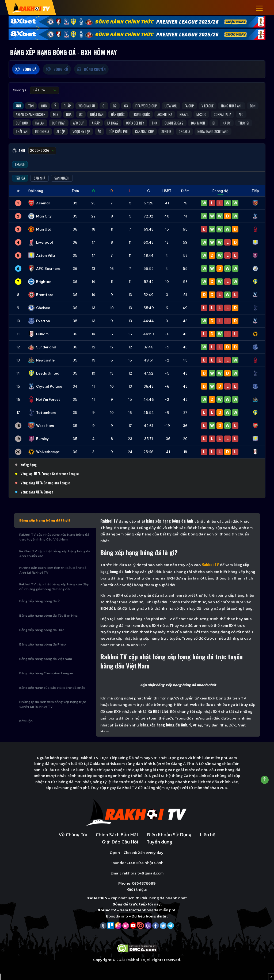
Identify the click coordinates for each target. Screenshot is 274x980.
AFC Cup (79, 123)
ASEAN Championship (31, 114)
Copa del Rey (135, 123)
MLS (56, 114)
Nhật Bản (97, 114)
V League (208, 106)
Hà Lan (40, 123)
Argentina (165, 114)
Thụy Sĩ (244, 123)
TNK (154, 123)
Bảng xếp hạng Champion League (46, 673)
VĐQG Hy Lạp (81, 131)
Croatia (184, 131)
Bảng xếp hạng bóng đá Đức (42, 630)
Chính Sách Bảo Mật (117, 835)
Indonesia (42, 131)
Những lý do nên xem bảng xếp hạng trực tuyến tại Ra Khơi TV (53, 704)
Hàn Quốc (118, 114)
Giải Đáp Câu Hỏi (120, 842)
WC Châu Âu (87, 106)
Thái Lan (22, 131)
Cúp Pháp (59, 123)
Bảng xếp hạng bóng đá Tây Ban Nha (48, 615)
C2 (115, 106)
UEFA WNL (171, 106)
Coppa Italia (222, 114)
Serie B (166, 131)
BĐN (253, 106)
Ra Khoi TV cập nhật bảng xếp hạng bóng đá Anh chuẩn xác (55, 553)
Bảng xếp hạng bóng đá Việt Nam (46, 659)
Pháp (67, 106)
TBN (31, 106)
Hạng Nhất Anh (232, 106)
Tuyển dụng (159, 842)
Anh (18, 106)
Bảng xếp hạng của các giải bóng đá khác (52, 688)
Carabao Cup (144, 131)
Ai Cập (61, 131)
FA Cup (189, 106)
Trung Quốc (141, 114)
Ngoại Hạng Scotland (213, 131)
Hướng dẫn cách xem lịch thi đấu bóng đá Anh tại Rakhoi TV (53, 570)
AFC (241, 114)
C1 (104, 106)
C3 (126, 106)
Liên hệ (208, 835)
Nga (69, 114)
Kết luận (26, 721)
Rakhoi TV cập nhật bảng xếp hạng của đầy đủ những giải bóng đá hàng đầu (54, 587)
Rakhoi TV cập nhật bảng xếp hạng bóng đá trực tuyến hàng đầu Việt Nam (54, 537)
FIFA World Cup (146, 106)
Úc (81, 114)
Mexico (201, 114)
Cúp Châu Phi (118, 131)
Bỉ (214, 123)
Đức (44, 106)
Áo (99, 131)
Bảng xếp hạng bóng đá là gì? (45, 520)
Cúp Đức (22, 123)
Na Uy (227, 123)
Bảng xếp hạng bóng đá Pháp (43, 644)
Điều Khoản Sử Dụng (169, 835)
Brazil (184, 114)
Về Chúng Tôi (73, 835)
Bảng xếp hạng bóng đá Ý (40, 601)
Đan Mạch (198, 123)
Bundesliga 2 (174, 123)
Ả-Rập (96, 123)
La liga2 (113, 123)
